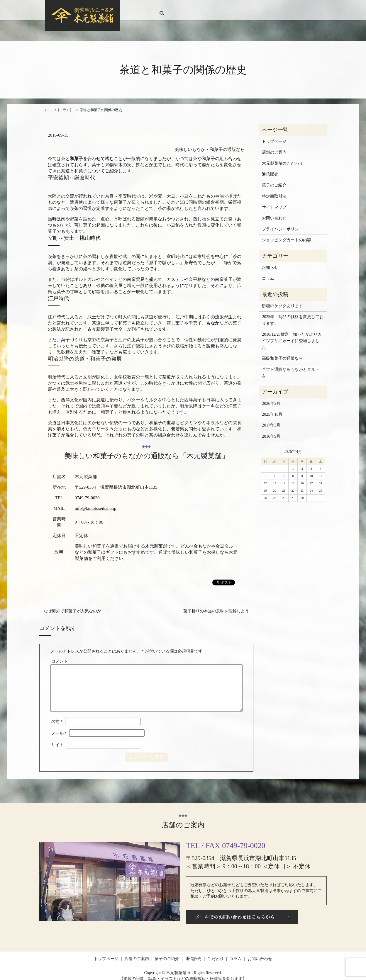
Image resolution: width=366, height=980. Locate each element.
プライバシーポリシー (282, 224)
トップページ (156, 7)
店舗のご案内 (184, 7)
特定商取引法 (274, 191)
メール (59, 727)
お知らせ (270, 262)
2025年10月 (272, 409)
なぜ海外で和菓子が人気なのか (72, 606)
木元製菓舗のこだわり (282, 158)
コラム (273, 7)
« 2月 (268, 446)
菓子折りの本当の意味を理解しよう (216, 606)
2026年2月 (271, 398)
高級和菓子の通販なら (282, 353)
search (315, 7)
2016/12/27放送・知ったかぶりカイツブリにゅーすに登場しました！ (292, 335)
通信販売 (236, 7)
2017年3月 (271, 420)
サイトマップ (274, 202)
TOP (46, 104)
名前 (57, 716)
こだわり (255, 7)
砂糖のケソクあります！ (284, 300)
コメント (60, 656)
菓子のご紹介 (212, 7)
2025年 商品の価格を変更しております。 (293, 314)
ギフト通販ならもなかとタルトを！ (291, 367)
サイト (57, 739)
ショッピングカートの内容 (287, 234)
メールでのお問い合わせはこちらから (242, 911)
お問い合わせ (295, 7)
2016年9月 (271, 431)
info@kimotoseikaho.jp (96, 503)
